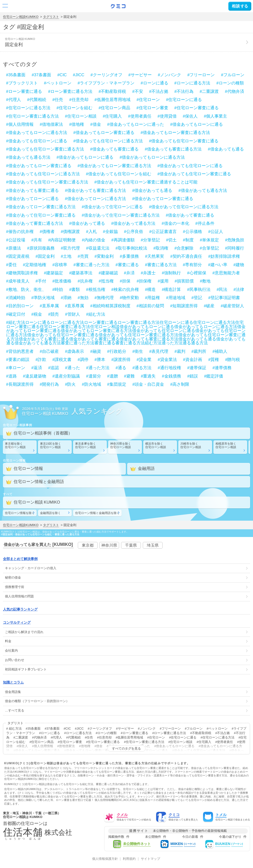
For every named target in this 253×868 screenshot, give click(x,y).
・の (31, 568)
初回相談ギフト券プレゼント (26, 669)
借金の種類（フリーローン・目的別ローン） (37, 701)
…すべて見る (15, 710)
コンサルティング (17, 622)
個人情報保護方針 (105, 859)
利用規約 (129, 859)
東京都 (88, 545)
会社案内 (11, 651)
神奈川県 (109, 545)
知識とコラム (13, 682)
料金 (8, 641)
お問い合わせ (15, 660)
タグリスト (51, 17)
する (240, 6)
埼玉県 (153, 545)
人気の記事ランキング (20, 609)
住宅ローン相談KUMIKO (21, 17)
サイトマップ (150, 859)
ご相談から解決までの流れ (24, 632)
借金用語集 (13, 692)
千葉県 (131, 545)
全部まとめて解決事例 (20, 559)
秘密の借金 (13, 577)
